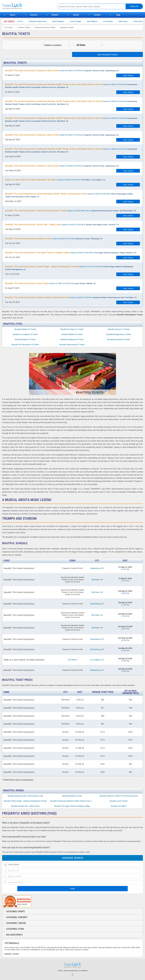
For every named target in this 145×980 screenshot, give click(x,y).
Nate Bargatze (63, 21)
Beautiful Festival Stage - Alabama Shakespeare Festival (25, 801)
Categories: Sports (15, 911)
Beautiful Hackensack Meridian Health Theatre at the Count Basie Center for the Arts (73, 801)
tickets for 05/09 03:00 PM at (55, 180)
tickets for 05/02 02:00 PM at (71, 103)
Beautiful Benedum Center (72, 796)
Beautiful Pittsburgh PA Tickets (72, 340)
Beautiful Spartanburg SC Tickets (72, 345)
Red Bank (95, 580)
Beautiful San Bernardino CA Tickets (25, 345)
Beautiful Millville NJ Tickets (72, 334)
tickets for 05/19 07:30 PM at (62, 225)
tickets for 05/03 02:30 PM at (62, 166)
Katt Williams (97, 21)
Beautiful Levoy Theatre (119, 801)
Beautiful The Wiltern (119, 806)
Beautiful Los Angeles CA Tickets (25, 334)
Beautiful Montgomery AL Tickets (119, 334)
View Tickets (128, 76)
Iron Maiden (113, 21)
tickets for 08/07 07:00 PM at (50, 283)
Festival (97, 15)
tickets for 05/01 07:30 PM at (62, 70)
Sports (13, 15)
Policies (85, 971)
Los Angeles (95, 660)
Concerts (34, 15)
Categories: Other (15, 929)
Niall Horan (128, 21)
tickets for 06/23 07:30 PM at (54, 239)
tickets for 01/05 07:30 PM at (71, 297)
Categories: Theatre (16, 923)
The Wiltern (72, 660)
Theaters (55, 15)
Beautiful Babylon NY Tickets (25, 329)
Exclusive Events (14, 935)
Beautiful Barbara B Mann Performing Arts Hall (25, 796)
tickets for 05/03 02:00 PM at (71, 150)
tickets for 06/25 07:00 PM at (71, 253)
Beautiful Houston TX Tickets (119, 329)
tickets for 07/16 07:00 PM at (69, 268)
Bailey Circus (23, 21)
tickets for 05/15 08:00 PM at (71, 211)
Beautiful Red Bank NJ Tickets (119, 340)
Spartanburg (95, 568)
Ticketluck (27, 6)
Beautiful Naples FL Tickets (25, 340)
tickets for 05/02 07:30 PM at (71, 120)
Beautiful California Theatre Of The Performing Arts (119, 796)
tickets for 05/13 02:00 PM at (69, 195)
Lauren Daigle (80, 21)
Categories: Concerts (17, 917)
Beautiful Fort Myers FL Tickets (72, 329)
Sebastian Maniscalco (43, 21)
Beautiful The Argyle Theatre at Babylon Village (72, 806)
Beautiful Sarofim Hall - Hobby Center (25, 806)
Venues (76, 15)
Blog (118, 15)
